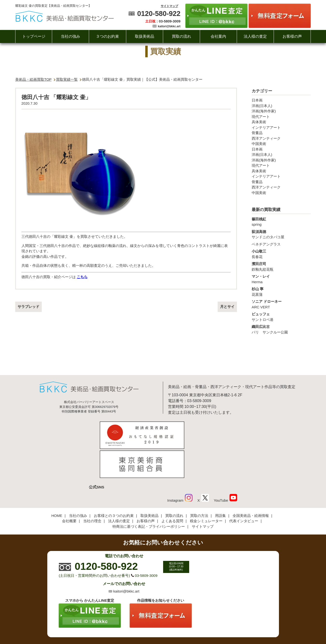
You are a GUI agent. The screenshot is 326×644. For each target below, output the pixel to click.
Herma (281, 279)
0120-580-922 (159, 14)
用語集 (220, 482)
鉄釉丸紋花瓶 (281, 266)
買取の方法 (199, 482)
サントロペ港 (281, 317)
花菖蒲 (281, 291)
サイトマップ (169, 6)
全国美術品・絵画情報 (251, 482)
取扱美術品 (145, 36)
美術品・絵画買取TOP (33, 79)
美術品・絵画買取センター (155, 626)
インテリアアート (266, 127)
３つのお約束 (107, 36)
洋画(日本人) (262, 106)
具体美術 (259, 122)
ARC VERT (281, 304)
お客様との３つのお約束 (114, 482)
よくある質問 (172, 488)
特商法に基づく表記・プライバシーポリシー (149, 493)
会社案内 (218, 36)
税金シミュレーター (206, 488)
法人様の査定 (255, 36)
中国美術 (259, 144)
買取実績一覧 (67, 79)
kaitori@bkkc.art (169, 26)
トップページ (34, 36)
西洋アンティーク (266, 138)
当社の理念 (92, 488)
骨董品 (257, 133)
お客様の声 (292, 36)
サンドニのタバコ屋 (281, 234)
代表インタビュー (244, 488)
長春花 (281, 254)
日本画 (257, 100)
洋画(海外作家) (264, 111)
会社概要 (69, 488)
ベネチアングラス (266, 244)
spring (281, 222)
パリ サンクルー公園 (281, 329)
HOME (57, 482)
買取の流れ (181, 36)
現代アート (261, 117)
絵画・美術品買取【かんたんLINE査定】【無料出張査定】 (65, 16)
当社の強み (70, 36)
